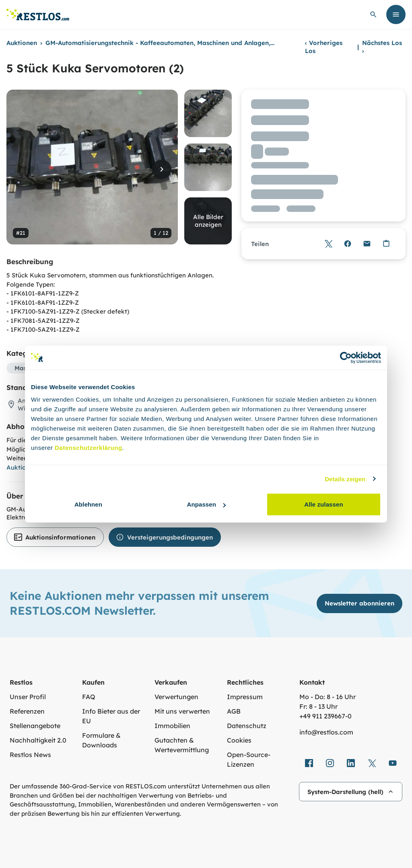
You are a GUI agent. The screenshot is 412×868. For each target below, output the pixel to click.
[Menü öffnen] (396, 14)
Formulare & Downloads (101, 740)
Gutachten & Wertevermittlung (182, 745)
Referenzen (27, 711)
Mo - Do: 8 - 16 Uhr (328, 697)
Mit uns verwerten (182, 711)
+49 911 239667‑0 (325, 716)
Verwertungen (176, 697)
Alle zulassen (323, 504)
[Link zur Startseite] (38, 15)
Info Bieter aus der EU (111, 716)
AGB (234, 711)
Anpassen (207, 504)
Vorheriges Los (324, 47)
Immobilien (172, 726)
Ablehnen (88, 504)
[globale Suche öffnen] (373, 14)
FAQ (89, 697)
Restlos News (30, 755)
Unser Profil (28, 697)
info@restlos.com (326, 732)
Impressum (245, 697)
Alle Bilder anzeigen (208, 221)
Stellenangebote (35, 726)
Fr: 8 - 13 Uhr (318, 706)
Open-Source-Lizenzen (249, 759)
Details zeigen (345, 479)
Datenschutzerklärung (89, 448)
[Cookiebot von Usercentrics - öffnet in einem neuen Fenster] (346, 357)
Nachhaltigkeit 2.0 (38, 740)
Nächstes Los (382, 47)
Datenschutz (247, 726)
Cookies (239, 740)
